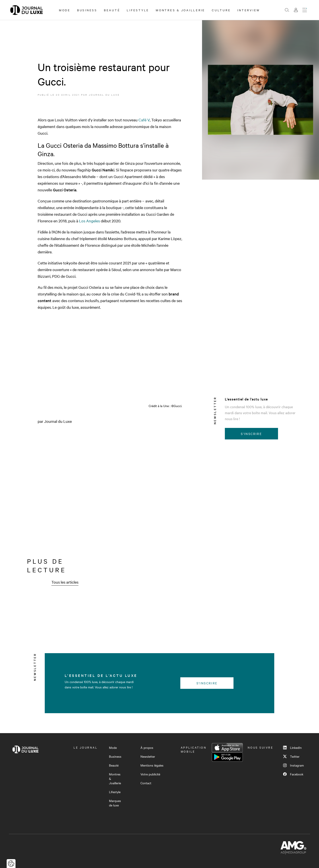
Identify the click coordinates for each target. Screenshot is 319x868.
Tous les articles (65, 582)
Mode (65, 10)
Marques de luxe (115, 803)
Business (87, 10)
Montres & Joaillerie (180, 10)
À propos (147, 748)
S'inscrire (251, 434)
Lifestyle (138, 10)
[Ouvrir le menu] (305, 10)
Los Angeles (89, 221)
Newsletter (148, 756)
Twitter (291, 756)
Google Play (227, 757)
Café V (144, 120)
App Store (227, 748)
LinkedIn (292, 748)
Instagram (293, 765)
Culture (221, 10)
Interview (249, 10)
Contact (146, 783)
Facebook (293, 774)
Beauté (112, 10)
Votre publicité (150, 774)
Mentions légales (152, 765)
